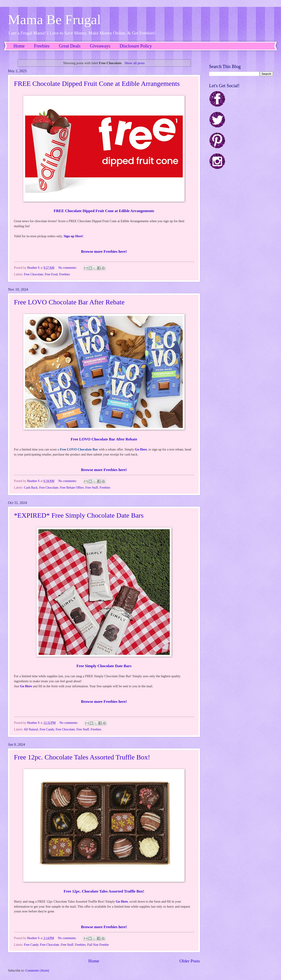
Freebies (42, 46)
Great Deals (70, 46)
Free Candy (47, 729)
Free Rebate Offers (72, 488)
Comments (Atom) (37, 971)
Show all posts (135, 63)
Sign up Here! (73, 236)
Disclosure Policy (136, 46)
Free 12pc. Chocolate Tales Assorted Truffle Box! (82, 757)
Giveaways (100, 46)
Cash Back (31, 488)
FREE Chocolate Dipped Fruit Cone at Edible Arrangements (97, 83)
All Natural (31, 729)
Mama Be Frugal (54, 20)
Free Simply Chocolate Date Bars (104, 666)
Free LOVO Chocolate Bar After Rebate (69, 302)
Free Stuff (92, 488)
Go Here (141, 449)
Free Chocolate (34, 274)
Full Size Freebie (98, 945)
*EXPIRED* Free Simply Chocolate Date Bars (79, 515)
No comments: (68, 268)
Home (19, 46)
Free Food (51, 274)
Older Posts (190, 961)
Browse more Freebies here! (104, 252)
